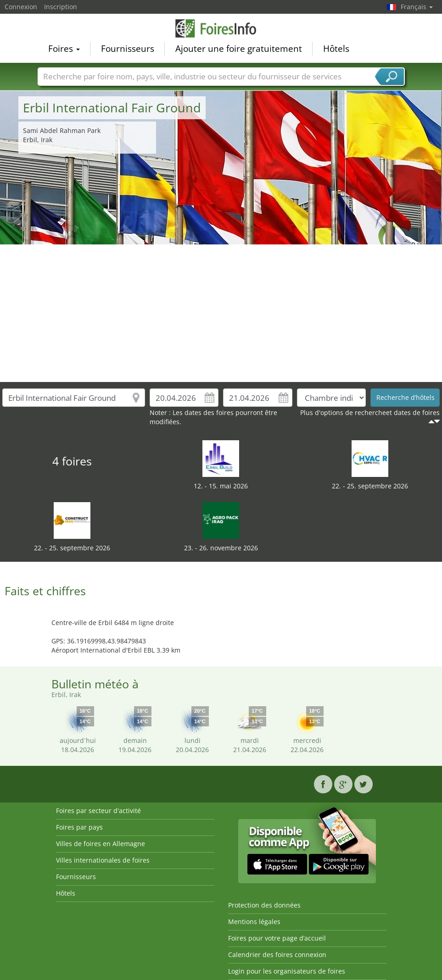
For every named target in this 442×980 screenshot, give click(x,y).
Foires (64, 49)
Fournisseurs (128, 49)
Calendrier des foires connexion (277, 955)
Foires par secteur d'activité (98, 811)
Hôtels (336, 49)
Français (417, 7)
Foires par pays (79, 827)
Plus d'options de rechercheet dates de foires (370, 412)
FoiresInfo (221, 28)
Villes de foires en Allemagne (101, 844)
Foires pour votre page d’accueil (277, 938)
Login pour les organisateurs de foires (287, 971)
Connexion (21, 7)
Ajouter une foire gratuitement (239, 49)
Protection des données (264, 905)
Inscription (61, 7)
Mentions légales (254, 922)
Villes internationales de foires (103, 860)
